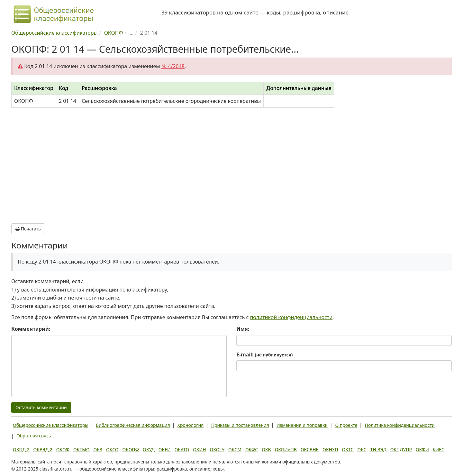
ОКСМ (235, 449)
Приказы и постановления (240, 425)
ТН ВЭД (378, 449)
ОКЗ (98, 449)
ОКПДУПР (401, 449)
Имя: (243, 329)
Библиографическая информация (133, 425)
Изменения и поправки (302, 425)
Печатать (28, 229)
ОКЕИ (165, 449)
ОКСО (112, 449)
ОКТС (348, 449)
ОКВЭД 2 (43, 449)
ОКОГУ (217, 449)
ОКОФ (63, 449)
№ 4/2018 (173, 66)
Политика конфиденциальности (400, 425)
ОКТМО (82, 449)
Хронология (191, 425)
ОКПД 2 (21, 449)
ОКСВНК (310, 449)
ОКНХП (330, 449)
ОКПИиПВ (286, 449)
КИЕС (439, 449)
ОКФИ (422, 449)
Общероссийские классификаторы (51, 425)
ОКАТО (182, 449)
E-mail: (264, 355)
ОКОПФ (131, 449)
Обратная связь (34, 436)
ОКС (362, 449)
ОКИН (199, 449)
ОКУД (149, 449)
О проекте (346, 425)
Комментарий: (31, 329)
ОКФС (252, 449)
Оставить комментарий (41, 407)
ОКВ (266, 449)
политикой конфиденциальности (291, 317)
